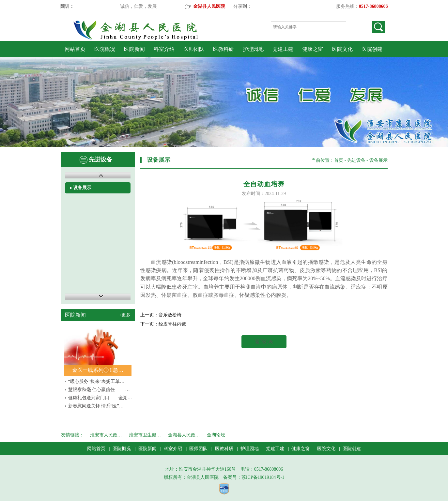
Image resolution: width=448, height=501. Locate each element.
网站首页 (75, 49)
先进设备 (356, 160)
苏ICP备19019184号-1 (263, 477)
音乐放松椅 (170, 315)
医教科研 (224, 49)
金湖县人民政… (184, 435)
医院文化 (342, 49)
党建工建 (283, 49)
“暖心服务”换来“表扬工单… (96, 381)
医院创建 (372, 49)
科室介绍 (164, 49)
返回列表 (264, 342)
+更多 (125, 315)
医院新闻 (134, 49)
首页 (339, 160)
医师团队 (194, 49)
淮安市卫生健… (145, 435)
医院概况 (105, 49)
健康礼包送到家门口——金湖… (100, 398)
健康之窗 (313, 49)
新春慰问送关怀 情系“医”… (96, 406)
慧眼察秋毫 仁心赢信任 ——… (99, 390)
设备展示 (82, 188)
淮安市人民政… (106, 435)
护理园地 (253, 49)
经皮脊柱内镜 (172, 324)
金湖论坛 (216, 435)
